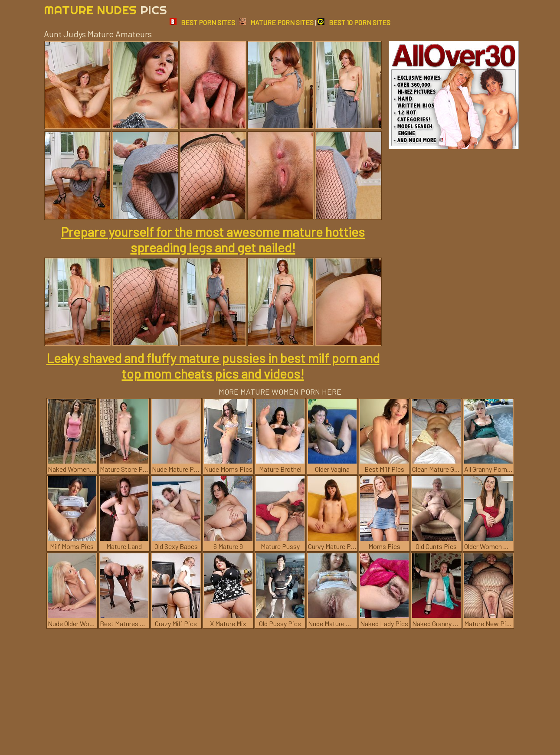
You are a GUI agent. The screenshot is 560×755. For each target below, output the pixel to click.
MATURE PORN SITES (276, 22)
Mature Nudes (105, 10)
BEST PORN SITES (202, 22)
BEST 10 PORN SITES (354, 22)
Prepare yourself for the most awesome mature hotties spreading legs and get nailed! (213, 239)
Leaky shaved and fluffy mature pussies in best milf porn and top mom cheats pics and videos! (213, 366)
